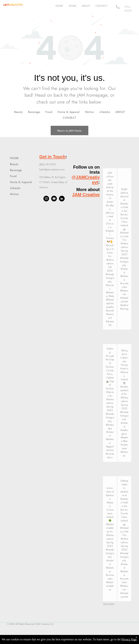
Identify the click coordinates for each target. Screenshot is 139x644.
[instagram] (46, 199)
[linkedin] (62, 199)
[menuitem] (59, 6)
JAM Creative (86, 195)
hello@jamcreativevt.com (52, 169)
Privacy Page (129, 639)
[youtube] (54, 199)
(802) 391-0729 (48, 164)
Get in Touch (52, 157)
